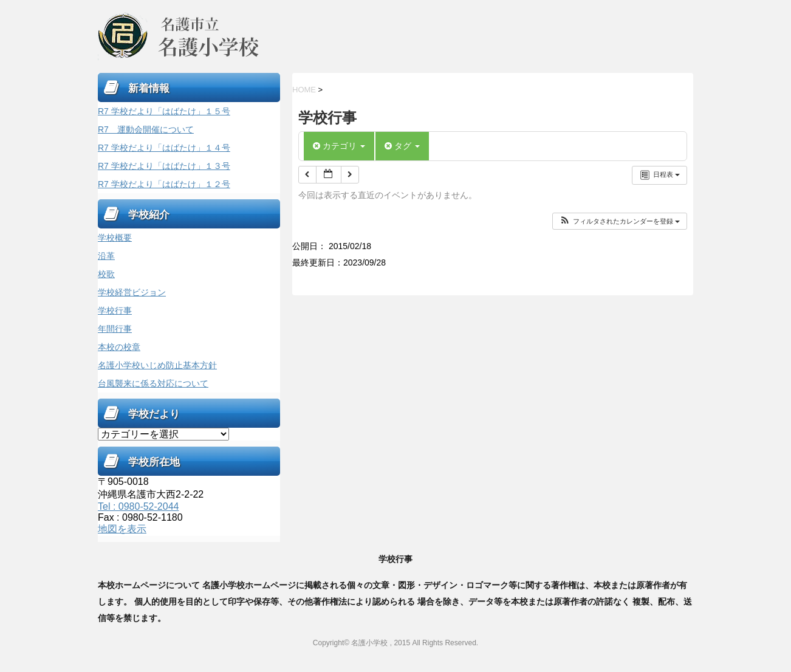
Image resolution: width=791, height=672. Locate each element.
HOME (304, 90)
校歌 (106, 274)
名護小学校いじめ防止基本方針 (157, 365)
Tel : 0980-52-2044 (138, 506)
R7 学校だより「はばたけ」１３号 (164, 166)
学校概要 (115, 238)
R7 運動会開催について (146, 129)
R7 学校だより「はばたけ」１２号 (164, 184)
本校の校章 (119, 347)
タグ (402, 146)
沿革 (106, 256)
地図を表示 (122, 529)
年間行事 (115, 329)
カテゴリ (339, 146)
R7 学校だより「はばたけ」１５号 (164, 111)
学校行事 (115, 310)
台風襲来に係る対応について (153, 383)
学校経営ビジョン (132, 292)
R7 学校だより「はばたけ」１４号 (164, 148)
